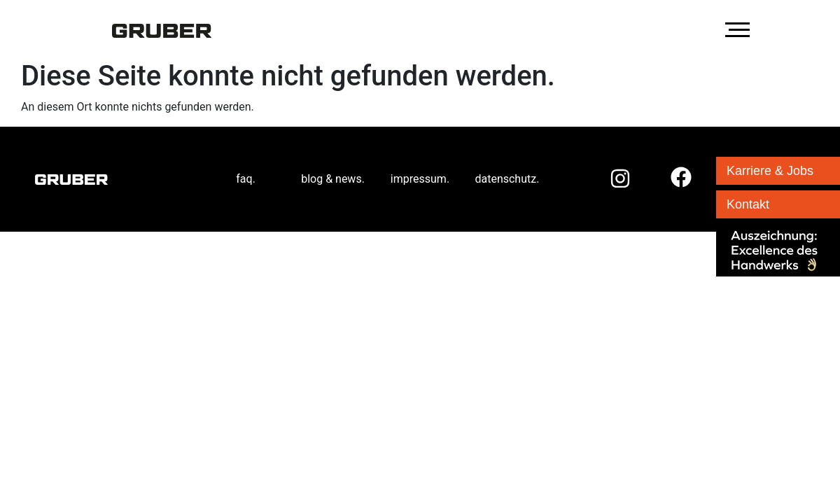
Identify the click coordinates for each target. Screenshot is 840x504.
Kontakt (748, 204)
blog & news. (333, 179)
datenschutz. (507, 179)
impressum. (420, 179)
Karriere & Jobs (770, 171)
